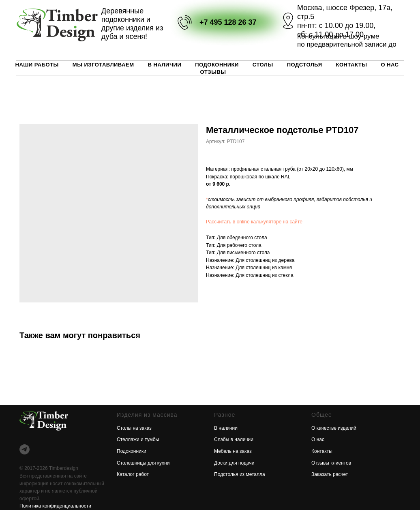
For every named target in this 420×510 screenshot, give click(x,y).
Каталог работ (133, 474)
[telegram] (25, 449)
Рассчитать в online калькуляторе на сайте (254, 222)
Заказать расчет (330, 474)
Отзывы (213, 72)
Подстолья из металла (240, 474)
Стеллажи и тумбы (138, 439)
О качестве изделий (334, 428)
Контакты (352, 65)
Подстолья (305, 65)
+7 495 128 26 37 (228, 22)
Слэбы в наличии (234, 439)
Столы (263, 65)
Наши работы (37, 65)
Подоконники (217, 65)
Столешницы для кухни (143, 463)
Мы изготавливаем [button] (103, 65)
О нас (318, 439)
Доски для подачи (234, 463)
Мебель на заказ (233, 451)
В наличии (165, 65)
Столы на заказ (134, 428)
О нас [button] (390, 65)
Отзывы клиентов (331, 463)
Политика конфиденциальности (55, 506)
